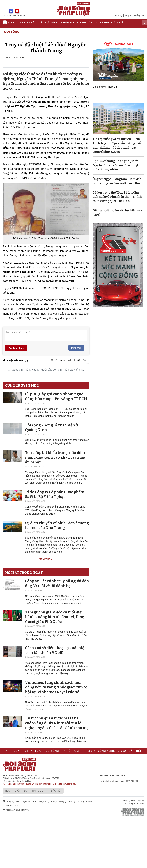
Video (108, 23)
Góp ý (128, 15)
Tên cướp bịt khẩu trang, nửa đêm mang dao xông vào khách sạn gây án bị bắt (55, 457)
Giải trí (74, 23)
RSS (7, 791)
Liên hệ (119, 15)
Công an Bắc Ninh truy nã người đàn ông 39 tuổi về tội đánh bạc (57, 583)
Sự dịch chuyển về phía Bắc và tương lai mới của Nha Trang (57, 525)
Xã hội (63, 23)
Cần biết (118, 23)
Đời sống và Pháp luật (105, 87)
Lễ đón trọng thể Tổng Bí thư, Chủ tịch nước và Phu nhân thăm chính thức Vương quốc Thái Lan (117, 197)
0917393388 (12, 806)
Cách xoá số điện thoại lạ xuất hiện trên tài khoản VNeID (56, 650)
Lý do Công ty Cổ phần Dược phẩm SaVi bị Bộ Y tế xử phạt (55, 494)
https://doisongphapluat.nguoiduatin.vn (20, 775)
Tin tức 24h (39, 791)
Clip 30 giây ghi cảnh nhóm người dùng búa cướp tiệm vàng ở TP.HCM (56, 396)
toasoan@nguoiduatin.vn (17, 810)
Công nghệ (95, 23)
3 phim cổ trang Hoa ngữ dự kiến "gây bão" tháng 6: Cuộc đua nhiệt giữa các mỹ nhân (116, 165)
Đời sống (51, 23)
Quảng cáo (139, 15)
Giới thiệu (21, 791)
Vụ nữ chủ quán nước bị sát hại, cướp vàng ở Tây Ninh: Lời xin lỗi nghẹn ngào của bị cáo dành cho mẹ (57, 723)
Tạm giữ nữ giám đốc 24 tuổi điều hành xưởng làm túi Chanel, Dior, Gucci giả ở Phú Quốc (55, 617)
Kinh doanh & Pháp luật (26, 23)
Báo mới (56, 791)
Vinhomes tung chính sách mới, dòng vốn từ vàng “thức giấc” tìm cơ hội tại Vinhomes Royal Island (56, 687)
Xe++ (83, 23)
